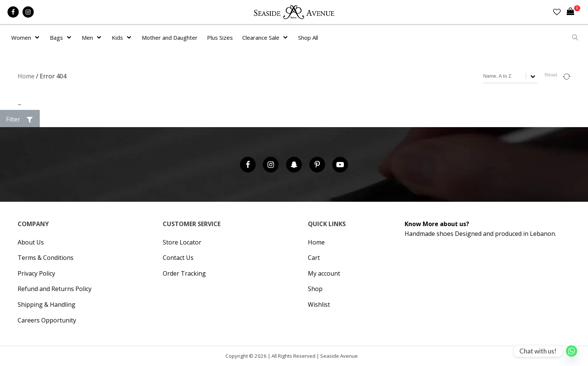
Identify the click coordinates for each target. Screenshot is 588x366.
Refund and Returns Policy (55, 289)
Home (26, 76)
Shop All (308, 37)
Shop (315, 289)
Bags (56, 37)
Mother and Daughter (170, 37)
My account (324, 273)
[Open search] (575, 37)
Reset (551, 75)
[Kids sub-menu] (130, 37)
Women (21, 37)
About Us (31, 242)
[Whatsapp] (571, 351)
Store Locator (182, 242)
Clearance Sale (261, 37)
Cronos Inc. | (360, 358)
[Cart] (573, 12)
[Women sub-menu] (39, 37)
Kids (117, 37)
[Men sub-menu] (100, 37)
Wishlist (319, 304)
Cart (314, 258)
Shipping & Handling (46, 304)
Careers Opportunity (47, 320)
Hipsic (362, 358)
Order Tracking (184, 273)
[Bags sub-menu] (70, 37)
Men (87, 37)
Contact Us (178, 258)
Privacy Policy (36, 273)
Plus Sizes (220, 37)
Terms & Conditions (46, 258)
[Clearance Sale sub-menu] (287, 37)
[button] (20, 120)
